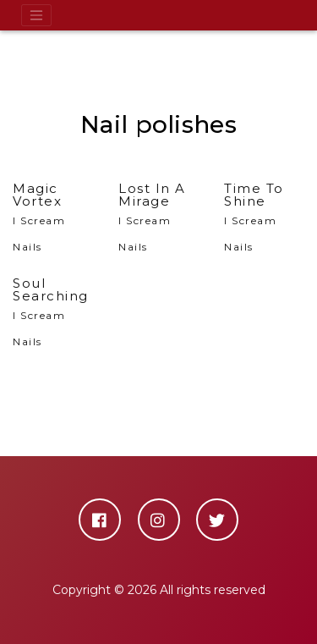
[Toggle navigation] (36, 15)
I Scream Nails (53, 217)
